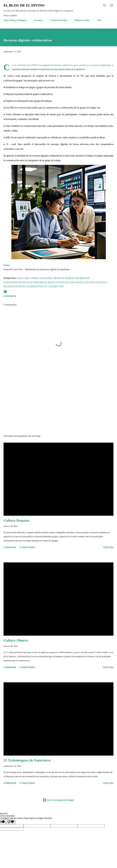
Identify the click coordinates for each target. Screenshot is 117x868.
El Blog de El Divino (24, 5)
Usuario (53, 287)
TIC (46, 287)
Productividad (56, 282)
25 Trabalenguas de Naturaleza (27, 760)
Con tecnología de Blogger (58, 800)
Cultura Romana (16, 520)
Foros (34, 278)
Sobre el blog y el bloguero (15, 20)
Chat (19, 278)
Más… (100, 20)
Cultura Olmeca (16, 640)
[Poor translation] (11, 822)
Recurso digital (75, 282)
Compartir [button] (10, 296)
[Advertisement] (58, 405)
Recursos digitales (96, 282)
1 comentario (27, 547)
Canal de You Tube (59, 20)
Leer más (108, 547)
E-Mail (26, 278)
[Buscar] (105, 5)
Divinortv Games (82, 20)
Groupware (45, 278)
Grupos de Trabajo (63, 278)
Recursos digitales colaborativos (23, 287)
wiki (61, 287)
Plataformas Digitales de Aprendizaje (25, 282)
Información (82, 278)
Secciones (39, 20)
